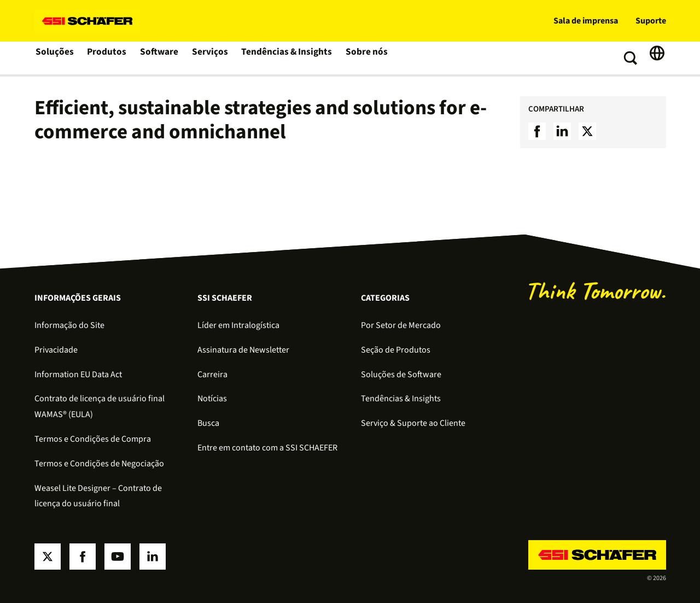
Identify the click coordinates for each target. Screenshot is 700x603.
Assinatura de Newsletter (243, 350)
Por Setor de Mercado (401, 325)
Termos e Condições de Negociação (99, 464)
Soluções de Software (401, 374)
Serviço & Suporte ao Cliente (413, 423)
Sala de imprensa (586, 21)
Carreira (212, 374)
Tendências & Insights (285, 58)
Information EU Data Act (78, 374)
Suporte (651, 21)
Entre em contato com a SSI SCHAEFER (267, 448)
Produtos (107, 58)
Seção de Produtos (396, 350)
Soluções (55, 58)
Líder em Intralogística (238, 325)
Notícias (212, 399)
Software (160, 58)
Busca (208, 423)
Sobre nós (362, 58)
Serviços (211, 58)
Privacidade (56, 350)
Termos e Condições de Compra (93, 439)
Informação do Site (69, 325)
